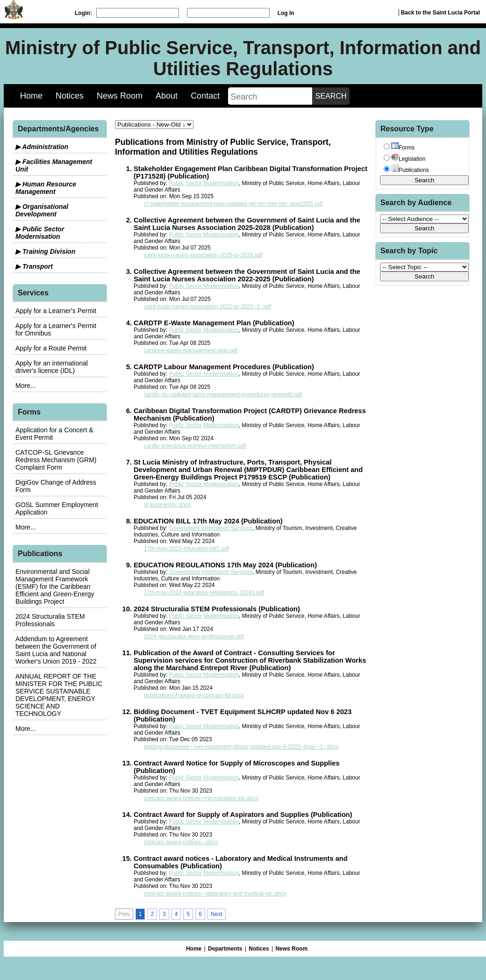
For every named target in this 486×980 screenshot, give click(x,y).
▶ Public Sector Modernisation (40, 233)
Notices (70, 96)
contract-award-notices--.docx (181, 842)
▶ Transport (34, 266)
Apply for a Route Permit (51, 348)
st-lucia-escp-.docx (167, 505)
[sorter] (154, 125)
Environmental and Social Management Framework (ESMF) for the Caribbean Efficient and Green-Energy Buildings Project (55, 587)
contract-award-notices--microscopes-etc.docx (201, 798)
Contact (205, 96)
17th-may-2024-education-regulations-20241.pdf (204, 593)
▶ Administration (42, 147)
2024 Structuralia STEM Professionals (50, 620)
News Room (120, 96)
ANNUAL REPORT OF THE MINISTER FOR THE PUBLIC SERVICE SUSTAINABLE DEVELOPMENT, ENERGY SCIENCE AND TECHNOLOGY (59, 695)
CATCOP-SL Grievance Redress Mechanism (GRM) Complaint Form (56, 460)
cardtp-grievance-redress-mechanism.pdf (195, 446)
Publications (410, 170)
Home (31, 96)
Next (217, 914)
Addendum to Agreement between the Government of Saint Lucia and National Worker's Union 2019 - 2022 (56, 650)
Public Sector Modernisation (204, 183)
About (167, 96)
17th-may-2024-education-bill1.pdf (186, 549)
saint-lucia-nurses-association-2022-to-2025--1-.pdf (207, 307)
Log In (286, 13)
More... (26, 386)
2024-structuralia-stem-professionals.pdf (194, 637)
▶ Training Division (45, 251)
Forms (403, 148)
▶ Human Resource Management (46, 188)
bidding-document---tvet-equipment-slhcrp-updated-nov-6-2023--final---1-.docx (241, 747)
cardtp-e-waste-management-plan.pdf (191, 351)
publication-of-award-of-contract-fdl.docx (194, 695)
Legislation (408, 159)
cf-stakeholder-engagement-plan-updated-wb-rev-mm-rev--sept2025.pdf (233, 204)
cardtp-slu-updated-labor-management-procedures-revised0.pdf (223, 394)
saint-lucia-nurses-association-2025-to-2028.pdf (203, 255)
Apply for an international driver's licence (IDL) (52, 367)
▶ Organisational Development (42, 210)
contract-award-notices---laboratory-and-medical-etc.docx (215, 894)
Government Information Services (211, 528)
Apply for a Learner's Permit (56, 311)
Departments (225, 949)
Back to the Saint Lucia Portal (440, 13)
